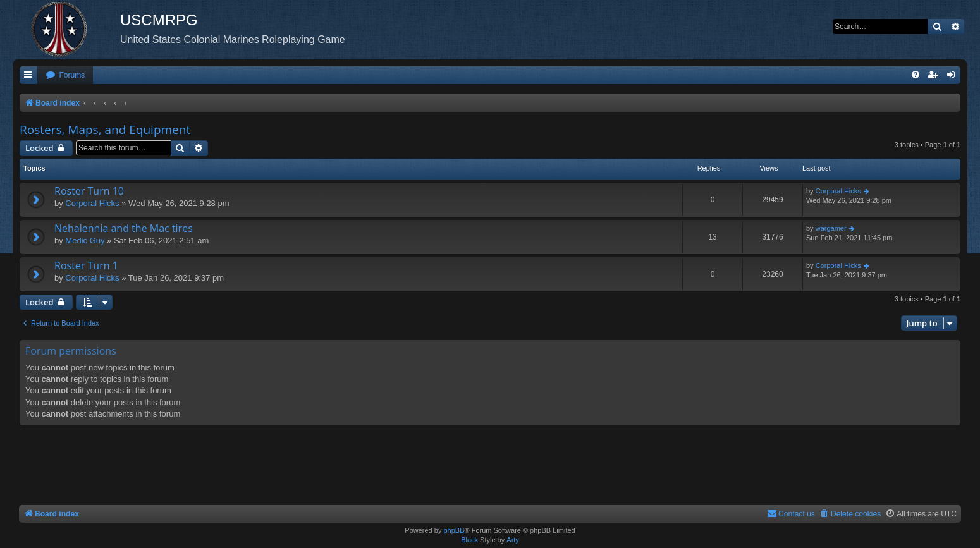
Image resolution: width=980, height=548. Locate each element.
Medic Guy (85, 241)
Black (469, 540)
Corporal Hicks (92, 203)
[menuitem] (65, 76)
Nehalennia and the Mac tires (124, 228)
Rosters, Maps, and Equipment (105, 130)
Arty (513, 540)
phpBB (454, 530)
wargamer (831, 228)
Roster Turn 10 (89, 191)
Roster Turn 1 (86, 265)
